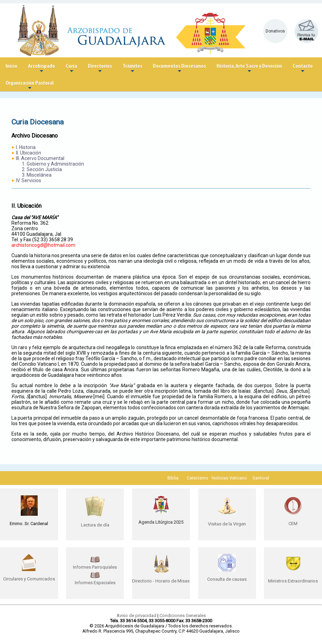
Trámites (132, 68)
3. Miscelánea (37, 175)
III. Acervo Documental (40, 158)
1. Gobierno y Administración (53, 164)
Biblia (173, 478)
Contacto (303, 68)
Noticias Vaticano (229, 478)
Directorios (100, 68)
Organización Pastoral (30, 85)
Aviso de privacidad (136, 615)
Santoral (261, 478)
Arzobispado (42, 68)
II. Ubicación (29, 153)
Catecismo (197, 478)
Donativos (275, 31)
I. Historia (26, 147)
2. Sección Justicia (42, 169)
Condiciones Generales (183, 615)
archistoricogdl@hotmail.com (43, 245)
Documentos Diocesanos (179, 68)
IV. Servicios (29, 180)
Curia (71, 68)
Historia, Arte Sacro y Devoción (249, 68)
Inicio (11, 66)
